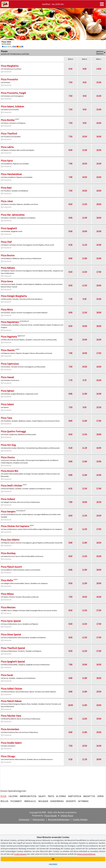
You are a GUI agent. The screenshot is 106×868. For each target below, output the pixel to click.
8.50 (70, 204)
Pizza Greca (7, 281)
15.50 (99, 407)
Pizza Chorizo (8, 457)
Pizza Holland (8, 499)
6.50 (70, 69)
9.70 (85, 380)
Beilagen (43, 801)
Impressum (24, 819)
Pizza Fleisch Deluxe (11, 701)
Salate (42, 796)
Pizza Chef (6, 242)
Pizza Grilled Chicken (11, 689)
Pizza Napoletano (10, 322)
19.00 (99, 516)
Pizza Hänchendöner (11, 174)
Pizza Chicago (8, 756)
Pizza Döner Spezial (11, 634)
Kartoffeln (75, 796)
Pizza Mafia (7, 580)
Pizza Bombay (8, 553)
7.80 (70, 340)
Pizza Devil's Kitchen (11, 486)
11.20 (85, 245)
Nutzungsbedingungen (59, 819)
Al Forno (61, 796)
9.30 (85, 299)
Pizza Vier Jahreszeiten (13, 215)
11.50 (85, 204)
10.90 (85, 326)
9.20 (70, 759)
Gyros (100, 796)
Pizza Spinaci (7, 391)
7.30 (70, 299)
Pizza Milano (7, 594)
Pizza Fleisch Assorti (11, 567)
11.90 (85, 583)
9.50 (85, 82)
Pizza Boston (8, 255)
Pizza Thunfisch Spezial (13, 648)
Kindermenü (57, 801)
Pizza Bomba (8, 120)
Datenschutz (39, 819)
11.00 (85, 150)
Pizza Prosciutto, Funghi (13, 93)
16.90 (99, 245)
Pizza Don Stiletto (10, 540)
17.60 (99, 489)
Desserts (71, 801)
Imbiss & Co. (30, 801)
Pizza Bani (6, 188)
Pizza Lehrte (7, 147)
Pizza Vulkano (8, 268)
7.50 (70, 82)
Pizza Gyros (7, 161)
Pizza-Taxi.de (51, 816)
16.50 (99, 502)
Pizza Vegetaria (9, 337)
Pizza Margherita (10, 66)
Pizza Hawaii (7, 377)
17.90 (99, 421)
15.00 (99, 82)
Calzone (13, 796)
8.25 (70, 489)
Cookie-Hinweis (80, 819)
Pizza (3, 796)
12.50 (85, 719)
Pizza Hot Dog (8, 445)
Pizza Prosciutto (9, 79)
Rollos (4, 801)
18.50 (99, 204)
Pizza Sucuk (7, 675)
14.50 (99, 69)
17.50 (99, 353)
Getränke (83, 801)
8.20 (70, 245)
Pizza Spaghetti (9, 228)
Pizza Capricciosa (10, 364)
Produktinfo (6, 72)
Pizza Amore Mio (10, 471)
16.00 (99, 123)
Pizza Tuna (6, 418)
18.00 (99, 218)
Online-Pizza (67, 816)
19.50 (99, 692)
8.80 (70, 258)
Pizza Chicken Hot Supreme (15, 526)
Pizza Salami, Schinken (12, 106)
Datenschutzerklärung (86, 854)
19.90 (99, 461)
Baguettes (89, 796)
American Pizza (28, 796)
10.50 (85, 136)
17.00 (99, 272)
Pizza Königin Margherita (14, 296)
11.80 (85, 258)
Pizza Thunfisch (9, 134)
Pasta (51, 796)
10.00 (85, 231)
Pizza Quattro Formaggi (13, 431)
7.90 (70, 164)
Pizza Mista (7, 310)
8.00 (85, 69)
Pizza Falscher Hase (11, 716)
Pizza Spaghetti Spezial (13, 662)
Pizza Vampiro (8, 512)
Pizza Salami (7, 404)
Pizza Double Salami (11, 743)
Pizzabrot (16, 801)
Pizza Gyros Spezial (11, 621)
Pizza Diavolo (8, 350)
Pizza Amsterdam (10, 729)
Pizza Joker (7, 201)
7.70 (70, 380)
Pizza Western (8, 607)
